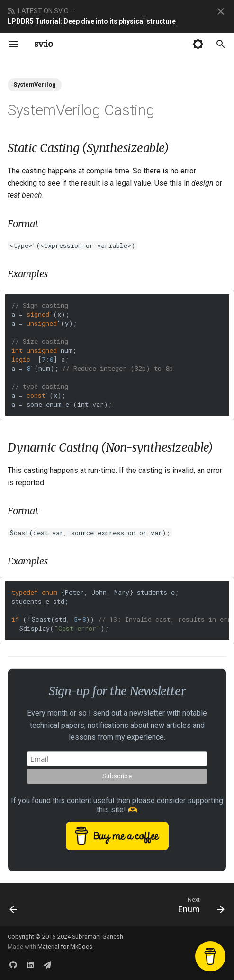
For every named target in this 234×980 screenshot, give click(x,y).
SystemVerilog (35, 85)
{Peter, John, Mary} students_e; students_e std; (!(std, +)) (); (120, 610)
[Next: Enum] (200, 905)
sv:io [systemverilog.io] (44, 44)
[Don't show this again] (221, 11)
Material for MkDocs (65, 947)
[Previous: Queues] (14, 905)
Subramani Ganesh (98, 937)
